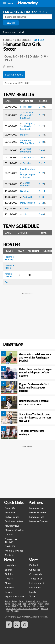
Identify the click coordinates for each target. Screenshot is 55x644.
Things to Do (36, 579)
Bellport (24, 135)
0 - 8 (42, 107)
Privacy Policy (11, 601)
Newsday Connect (39, 521)
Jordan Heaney (9, 275)
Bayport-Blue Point (26, 150)
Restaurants (35, 587)
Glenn (26, 208)
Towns (8, 592)
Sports (8, 570)
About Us (10, 508)
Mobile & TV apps (14, 551)
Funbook (34, 565)
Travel (32, 596)
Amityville (28, 197)
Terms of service (26, 601)
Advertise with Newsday (28, 609)
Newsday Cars (37, 508)
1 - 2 (42, 173)
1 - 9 (42, 115)
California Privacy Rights (39, 604)
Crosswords (35, 574)
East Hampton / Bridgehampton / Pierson (28, 173)
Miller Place (26, 107)
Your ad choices (19, 604)
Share (8, 67)
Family (33, 592)
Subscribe (10, 512)
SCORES (8, 40)
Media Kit (10, 546)
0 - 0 (42, 197)
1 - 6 (42, 135)
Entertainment (37, 583)
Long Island (11, 565)
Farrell (8, 282)
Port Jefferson (28, 203)
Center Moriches (25, 184)
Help (7, 611)
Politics (9, 579)
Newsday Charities (15, 530)
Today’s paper (12, 517)
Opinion (9, 574)
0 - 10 (42, 163)
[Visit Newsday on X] (17, 625)
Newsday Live (12, 526)
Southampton (27, 157)
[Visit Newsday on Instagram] (24, 625)
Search (11, 23)
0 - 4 (42, 157)
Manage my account (11, 540)
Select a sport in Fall (14, 32)
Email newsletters (14, 521)
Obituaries (35, 570)
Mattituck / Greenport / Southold (27, 115)
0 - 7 (42, 184)
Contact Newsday (24, 606)
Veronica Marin (9, 266)
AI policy (15, 611)
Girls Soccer (23, 40)
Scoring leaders (14, 74)
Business (9, 587)
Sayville (27, 163)
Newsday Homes (38, 512)
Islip (25, 214)
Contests (10, 555)
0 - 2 (42, 203)
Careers (9, 534)
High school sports (15, 596)
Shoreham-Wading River (27, 142)
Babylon (24, 191)
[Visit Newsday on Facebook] (9, 625)
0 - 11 (42, 191)
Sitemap (45, 609)
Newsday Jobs (37, 517)
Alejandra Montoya (10, 258)
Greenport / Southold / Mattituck (28, 126)
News (8, 583)
